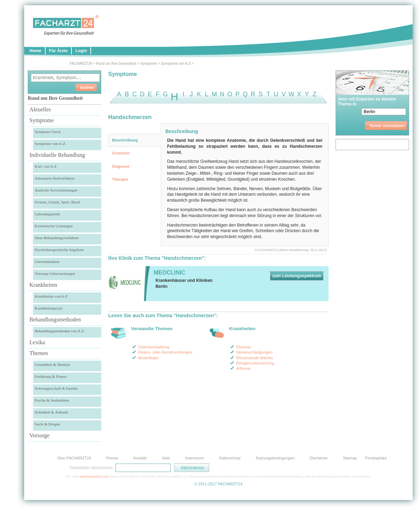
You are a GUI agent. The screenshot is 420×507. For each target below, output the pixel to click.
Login (81, 51)
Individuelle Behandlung (57, 155)
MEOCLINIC (170, 273)
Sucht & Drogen (47, 424)
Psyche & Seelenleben (52, 400)
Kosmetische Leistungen (54, 226)
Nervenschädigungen (254, 352)
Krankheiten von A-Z (51, 296)
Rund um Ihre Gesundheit (116, 64)
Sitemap (350, 458)
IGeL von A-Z (46, 166)
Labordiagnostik (47, 214)
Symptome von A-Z (176, 64)
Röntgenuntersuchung (255, 363)
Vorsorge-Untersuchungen (55, 273)
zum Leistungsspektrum (297, 276)
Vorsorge (39, 435)
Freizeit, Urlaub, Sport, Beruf (57, 202)
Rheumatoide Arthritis (254, 358)
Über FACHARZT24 (74, 458)
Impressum (194, 458)
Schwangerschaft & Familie (56, 388)
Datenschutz (230, 458)
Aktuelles (40, 109)
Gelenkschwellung (154, 347)
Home (35, 51)
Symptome (149, 64)
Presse (112, 458)
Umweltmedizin (47, 262)
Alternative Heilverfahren (54, 178)
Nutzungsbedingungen (275, 458)
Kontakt (140, 458)
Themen (39, 353)
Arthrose (243, 368)
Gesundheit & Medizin (52, 364)
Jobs (166, 458)
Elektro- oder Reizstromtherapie (165, 352)
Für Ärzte (58, 51)
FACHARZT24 (81, 64)
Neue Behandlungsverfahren (57, 238)
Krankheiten (43, 285)
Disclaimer (319, 458)
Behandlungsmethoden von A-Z (59, 331)
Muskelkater (148, 358)
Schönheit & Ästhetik (51, 412)
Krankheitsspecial (49, 308)
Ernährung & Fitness (51, 376)
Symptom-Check (48, 132)
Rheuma (243, 347)
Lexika (37, 342)
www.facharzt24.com (94, 477)
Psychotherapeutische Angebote (59, 250)
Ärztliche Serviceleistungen (56, 190)
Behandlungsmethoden (55, 320)
